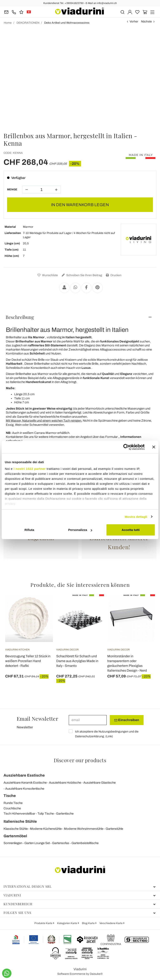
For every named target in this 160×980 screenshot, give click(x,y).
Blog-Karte (89, 923)
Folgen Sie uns (80, 913)
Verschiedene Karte (111, 923)
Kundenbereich (80, 904)
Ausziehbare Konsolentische (25, 789)
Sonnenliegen (13, 843)
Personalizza (80, 530)
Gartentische (65, 814)
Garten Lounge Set (37, 843)
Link (109, 736)
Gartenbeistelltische (85, 843)
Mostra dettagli (136, 517)
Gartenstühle (114, 829)
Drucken (113, 275)
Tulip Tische (46, 814)
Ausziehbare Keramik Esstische (25, 783)
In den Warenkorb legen (80, 205)
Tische (10, 796)
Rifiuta (29, 530)
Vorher (134, 22)
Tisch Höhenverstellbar (19, 814)
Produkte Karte (44, 923)
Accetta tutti (131, 530)
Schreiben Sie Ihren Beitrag (81, 275)
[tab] (80, 317)
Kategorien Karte (67, 923)
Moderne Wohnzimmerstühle (84, 829)
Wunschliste (47, 275)
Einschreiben (127, 720)
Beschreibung (20, 317)
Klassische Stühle (16, 829)
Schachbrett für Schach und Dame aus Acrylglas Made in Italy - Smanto (77, 661)
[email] (88, 720)
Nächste (146, 22)
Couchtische (12, 808)
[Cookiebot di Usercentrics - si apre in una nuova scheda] (126, 447)
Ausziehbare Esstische (24, 775)
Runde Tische (13, 803)
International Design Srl (80, 886)
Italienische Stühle (20, 821)
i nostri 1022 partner (30, 469)
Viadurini (80, 895)
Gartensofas (61, 843)
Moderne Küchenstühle (46, 829)
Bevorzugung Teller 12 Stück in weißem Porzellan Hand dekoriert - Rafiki (28, 661)
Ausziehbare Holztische (65, 783)
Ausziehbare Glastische (99, 783)
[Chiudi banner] (154, 447)
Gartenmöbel (15, 836)
